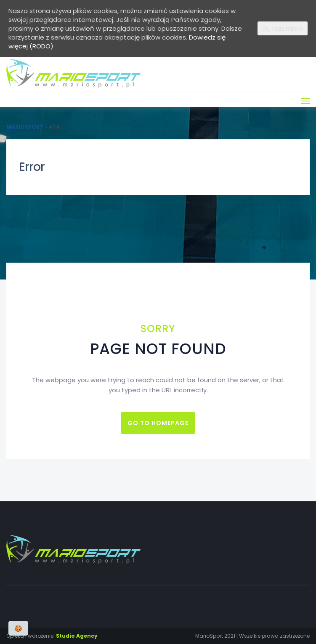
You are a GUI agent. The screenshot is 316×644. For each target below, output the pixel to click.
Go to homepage (158, 423)
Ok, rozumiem (283, 28)
